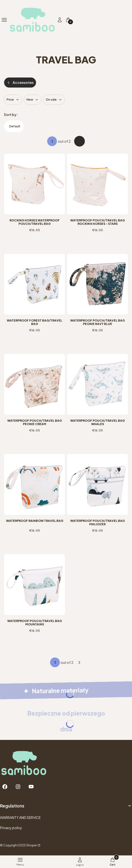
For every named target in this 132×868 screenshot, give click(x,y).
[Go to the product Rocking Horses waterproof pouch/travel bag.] (35, 184)
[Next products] (79, 662)
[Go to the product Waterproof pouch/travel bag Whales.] (97, 384)
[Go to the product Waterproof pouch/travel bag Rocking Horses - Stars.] (97, 184)
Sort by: (11, 114)
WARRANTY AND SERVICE (20, 817)
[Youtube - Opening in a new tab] (31, 787)
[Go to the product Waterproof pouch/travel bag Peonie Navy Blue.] (97, 284)
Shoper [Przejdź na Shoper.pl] (32, 845)
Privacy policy (11, 828)
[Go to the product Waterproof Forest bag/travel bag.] (35, 284)
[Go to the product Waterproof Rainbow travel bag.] (35, 484)
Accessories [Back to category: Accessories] (20, 82)
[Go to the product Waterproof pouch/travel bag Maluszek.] (97, 484)
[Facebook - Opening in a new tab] (5, 787)
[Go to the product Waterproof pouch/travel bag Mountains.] (35, 585)
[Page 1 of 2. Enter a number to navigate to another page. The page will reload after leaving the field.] (52, 141)
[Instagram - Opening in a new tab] (18, 787)
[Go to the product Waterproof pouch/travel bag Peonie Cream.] (35, 384)
